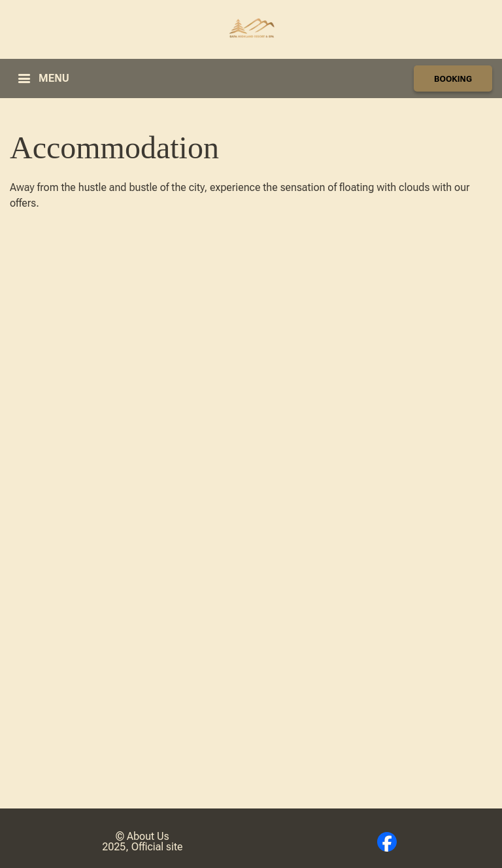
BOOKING (453, 79)
